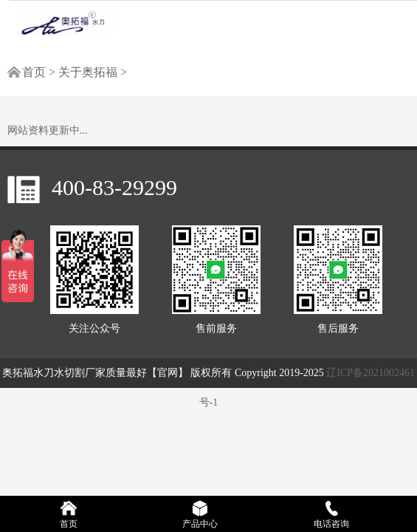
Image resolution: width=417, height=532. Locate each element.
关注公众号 (94, 280)
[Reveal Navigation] (392, 20)
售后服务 (338, 280)
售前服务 (216, 280)
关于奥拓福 (89, 72)
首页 (34, 72)
